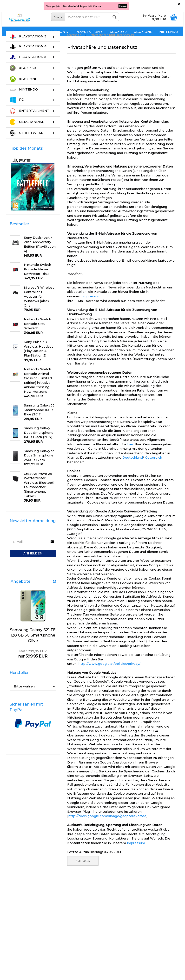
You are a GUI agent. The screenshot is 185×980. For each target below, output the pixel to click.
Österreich (154, 466)
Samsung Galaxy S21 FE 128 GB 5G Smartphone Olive (33, 644)
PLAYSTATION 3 (20, 32)
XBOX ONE (143, 32)
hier (130, 452)
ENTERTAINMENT (30, 119)
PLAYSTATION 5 (89, 32)
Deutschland (133, 466)
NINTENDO (169, 32)
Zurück (83, 869)
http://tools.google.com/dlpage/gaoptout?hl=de (107, 824)
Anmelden (33, 562)
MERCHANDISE (27, 130)
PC (17, 108)
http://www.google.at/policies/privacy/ (109, 672)
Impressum (91, 305)
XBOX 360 (118, 32)
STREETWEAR (26, 142)
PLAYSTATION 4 (54, 32)
